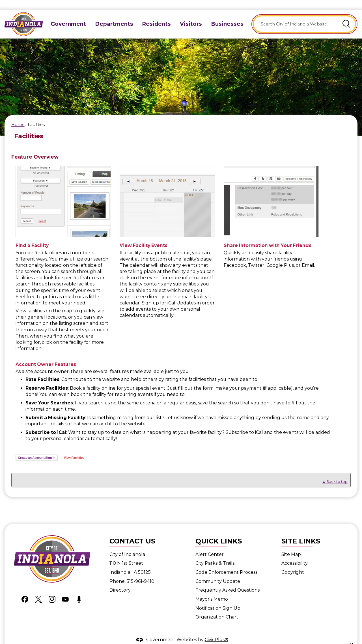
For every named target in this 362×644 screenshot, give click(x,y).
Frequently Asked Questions (228, 580)
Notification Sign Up (218, 599)
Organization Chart (217, 607)
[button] (346, 14)
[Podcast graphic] (79, 589)
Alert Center (210, 545)
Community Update (218, 572)
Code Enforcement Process (226, 563)
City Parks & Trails (215, 554)
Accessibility (295, 554)
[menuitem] (68, 14)
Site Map (291, 545)
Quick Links (219, 531)
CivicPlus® (216, 630)
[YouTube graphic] (65, 589)
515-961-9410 (141, 572)
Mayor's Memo (212, 589)
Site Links (301, 531)
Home (18, 115)
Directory (120, 580)
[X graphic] (38, 589)
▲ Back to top (335, 472)
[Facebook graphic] (25, 589)
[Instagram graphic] (52, 589)
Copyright (293, 563)
